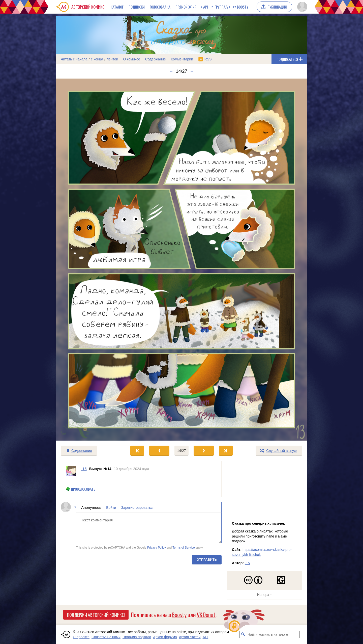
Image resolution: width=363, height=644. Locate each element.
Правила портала (137, 637)
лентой (112, 59)
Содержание (156, 59)
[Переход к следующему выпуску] (181, 260)
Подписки (137, 7)
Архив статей (190, 637)
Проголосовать (83, 489)
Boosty (243, 7)
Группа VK (222, 7)
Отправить (207, 560)
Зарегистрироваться (138, 508)
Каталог (117, 7)
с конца (97, 59)
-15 (247, 563)
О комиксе (131, 59)
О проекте (81, 637)
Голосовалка (160, 7)
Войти (111, 508)
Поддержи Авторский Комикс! (96, 615)
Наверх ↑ (264, 595)
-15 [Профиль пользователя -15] (84, 469)
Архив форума (165, 637)
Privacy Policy (157, 548)
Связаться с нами (106, 637)
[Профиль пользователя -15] (71, 471)
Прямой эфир (186, 7)
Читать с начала (74, 59)
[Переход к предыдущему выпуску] (87, 260)
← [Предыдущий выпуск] (171, 71)
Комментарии (182, 59)
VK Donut (206, 614)
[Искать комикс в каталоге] (243, 634)
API (205, 7)
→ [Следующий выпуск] (192, 71)
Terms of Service (184, 548)
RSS (208, 59)
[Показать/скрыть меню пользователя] (301, 7)
